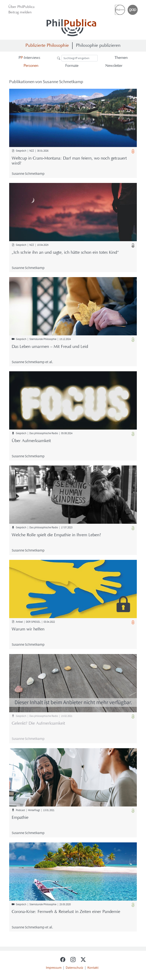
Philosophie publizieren (98, 46)
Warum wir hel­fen (28, 629)
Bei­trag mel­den (20, 13)
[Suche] (80, 58)
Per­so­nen (31, 66)
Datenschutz (74, 967)
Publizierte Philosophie (47, 46)
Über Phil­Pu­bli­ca (21, 7)
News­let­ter (114, 66)
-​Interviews (29, 58)
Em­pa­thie (20, 818)
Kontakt (93, 967)
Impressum (54, 967)
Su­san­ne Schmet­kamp (28, 173)
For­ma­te (72, 66)
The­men (121, 58)
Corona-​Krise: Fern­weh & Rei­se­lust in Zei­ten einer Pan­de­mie (66, 912)
